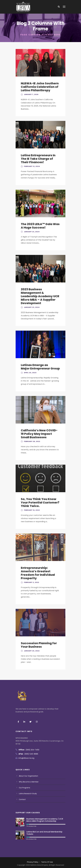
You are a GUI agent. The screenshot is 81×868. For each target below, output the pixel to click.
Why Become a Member (29, 782)
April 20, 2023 (30, 373)
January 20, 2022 (31, 651)
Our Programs (24, 788)
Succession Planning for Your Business (39, 645)
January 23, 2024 (31, 232)
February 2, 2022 (31, 582)
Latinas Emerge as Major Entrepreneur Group (40, 367)
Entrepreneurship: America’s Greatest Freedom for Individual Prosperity (38, 573)
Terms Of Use (47, 862)
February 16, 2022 (31, 510)
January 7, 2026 (31, 94)
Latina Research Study (28, 794)
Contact (22, 799)
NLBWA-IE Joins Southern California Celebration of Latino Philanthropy (40, 87)
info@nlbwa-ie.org (27, 758)
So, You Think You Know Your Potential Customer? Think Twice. (40, 503)
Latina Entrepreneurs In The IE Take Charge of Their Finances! (38, 159)
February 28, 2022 (32, 441)
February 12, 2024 (31, 166)
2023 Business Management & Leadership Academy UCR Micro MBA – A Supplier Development (40, 296)
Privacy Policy (33, 862)
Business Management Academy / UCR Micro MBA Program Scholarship (45, 820)
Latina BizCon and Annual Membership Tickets (44, 833)
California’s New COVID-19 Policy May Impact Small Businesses (39, 434)
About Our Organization (28, 776)
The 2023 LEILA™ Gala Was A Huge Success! (40, 226)
